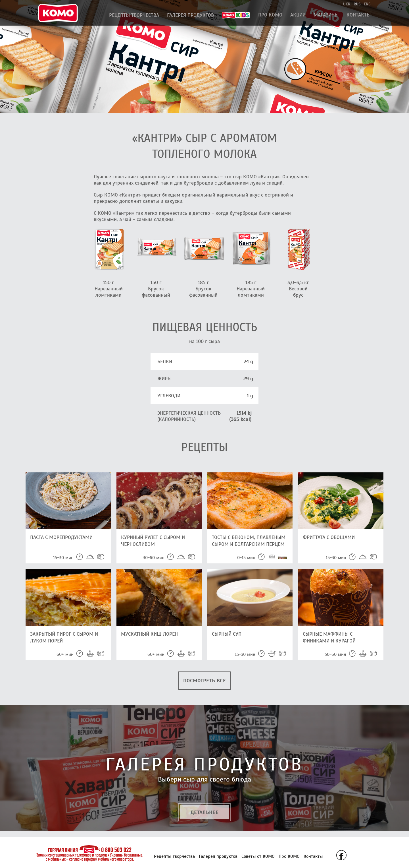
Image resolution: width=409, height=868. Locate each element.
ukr (347, 4)
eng (367, 4)
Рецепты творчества (134, 15)
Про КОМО (270, 15)
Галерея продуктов (190, 15)
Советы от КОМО (258, 856)
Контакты (359, 15)
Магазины (326, 15)
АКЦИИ (298, 15)
